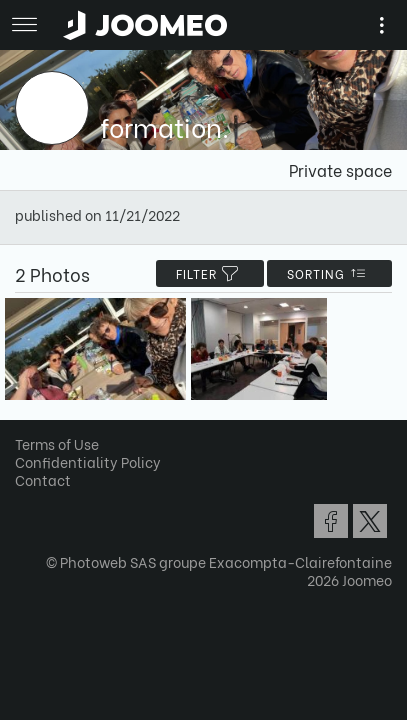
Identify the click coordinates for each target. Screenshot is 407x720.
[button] (53, 617)
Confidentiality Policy (88, 461)
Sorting (329, 273)
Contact (43, 479)
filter (210, 273)
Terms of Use (57, 443)
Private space (340, 169)
